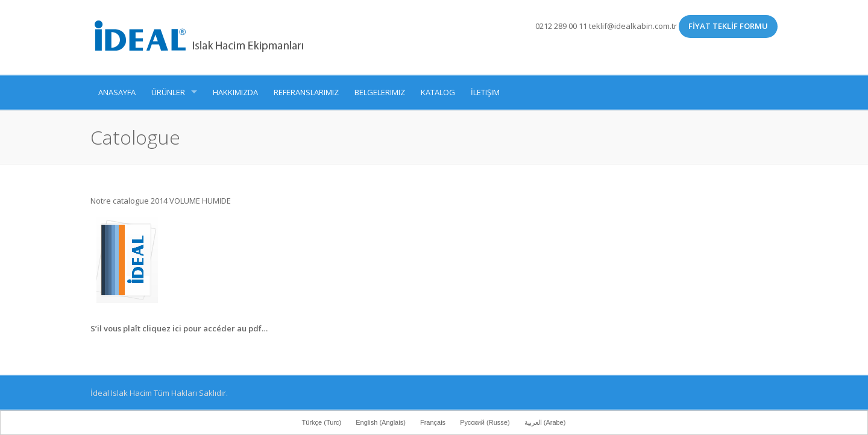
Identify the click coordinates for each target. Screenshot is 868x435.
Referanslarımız (306, 92)
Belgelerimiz (380, 92)
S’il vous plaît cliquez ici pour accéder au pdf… (179, 328)
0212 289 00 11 (561, 26)
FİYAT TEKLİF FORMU (728, 26)
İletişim (485, 92)
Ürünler (168, 92)
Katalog (438, 92)
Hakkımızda (235, 92)
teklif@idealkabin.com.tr (634, 26)
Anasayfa (117, 92)
